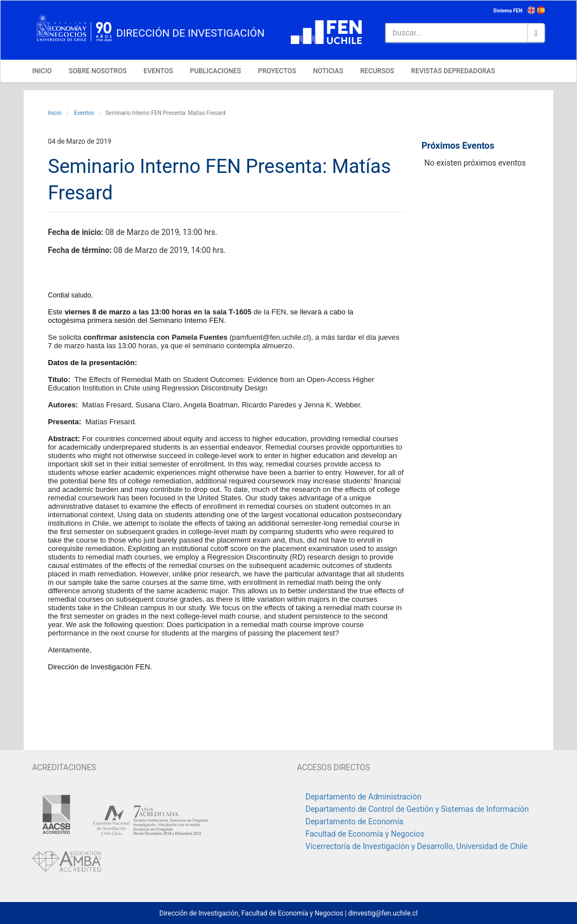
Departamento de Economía (354, 821)
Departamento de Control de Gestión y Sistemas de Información (417, 809)
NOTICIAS (328, 71)
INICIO (42, 71)
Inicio (55, 113)
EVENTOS (158, 71)
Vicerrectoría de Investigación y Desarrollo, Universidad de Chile (416, 846)
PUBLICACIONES (216, 71)
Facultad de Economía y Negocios (365, 834)
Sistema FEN (508, 11)
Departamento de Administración (363, 797)
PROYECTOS (277, 71)
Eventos (83, 113)
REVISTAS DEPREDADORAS (453, 71)
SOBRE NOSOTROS (98, 71)
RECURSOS (377, 71)
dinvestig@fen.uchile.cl (383, 913)
